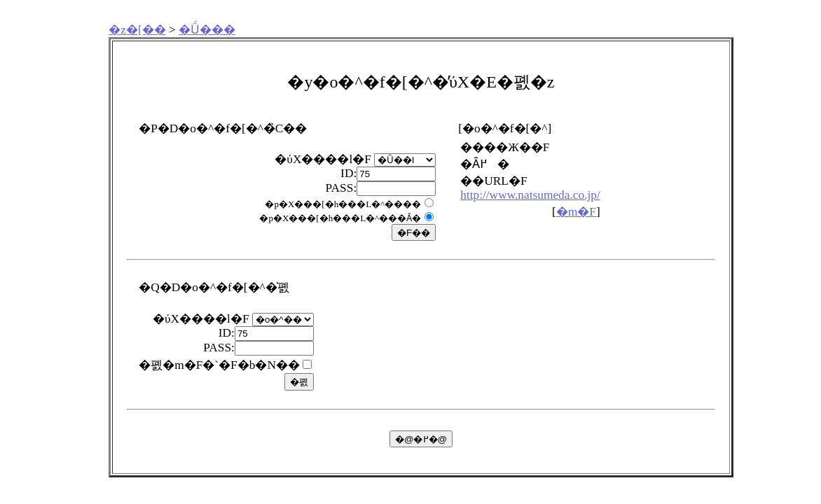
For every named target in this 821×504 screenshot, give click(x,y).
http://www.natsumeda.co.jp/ (530, 195)
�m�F (576, 212)
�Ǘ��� (207, 30)
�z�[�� (137, 30)
